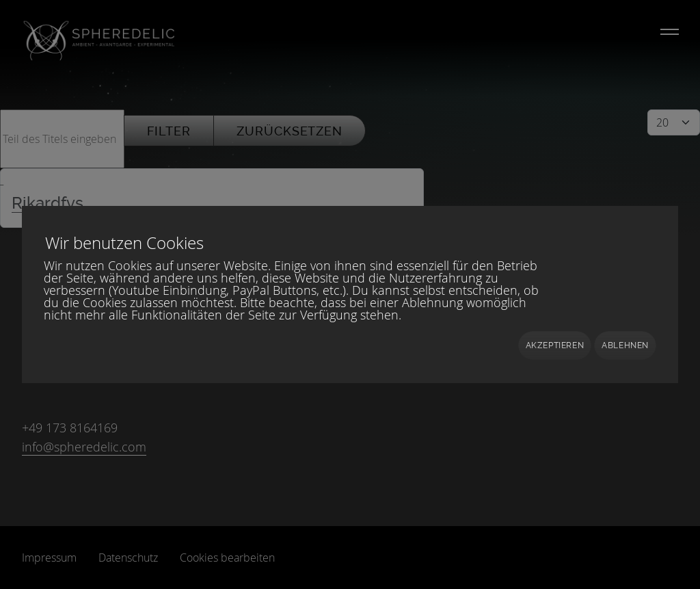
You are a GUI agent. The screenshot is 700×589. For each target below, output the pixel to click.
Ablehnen (625, 345)
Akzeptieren (555, 345)
